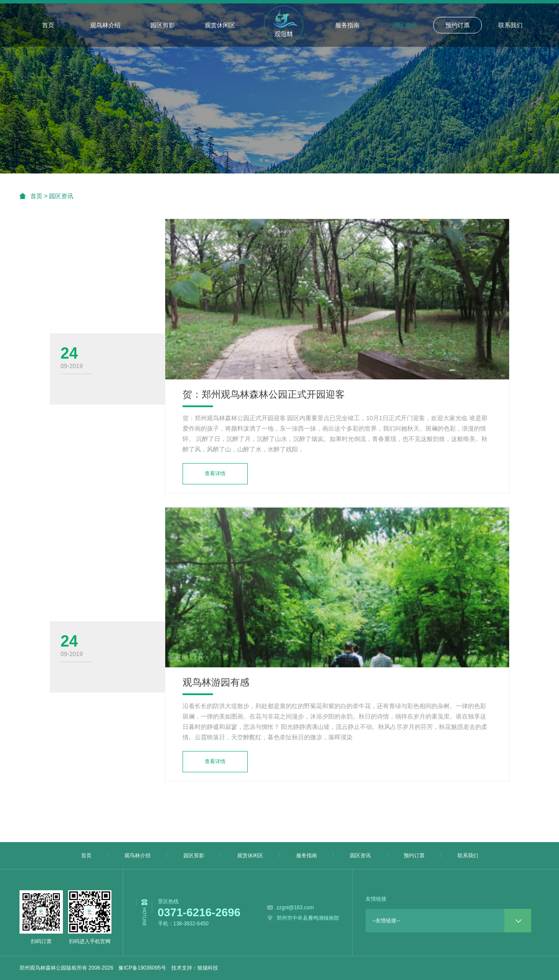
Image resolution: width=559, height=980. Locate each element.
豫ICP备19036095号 (142, 968)
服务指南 (347, 25)
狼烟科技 (208, 968)
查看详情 (215, 474)
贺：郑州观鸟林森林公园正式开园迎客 (264, 394)
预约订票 (458, 25)
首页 (48, 25)
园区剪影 (163, 25)
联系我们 (510, 25)
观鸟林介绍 (105, 25)
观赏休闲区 (220, 25)
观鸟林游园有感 (216, 682)
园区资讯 (405, 25)
